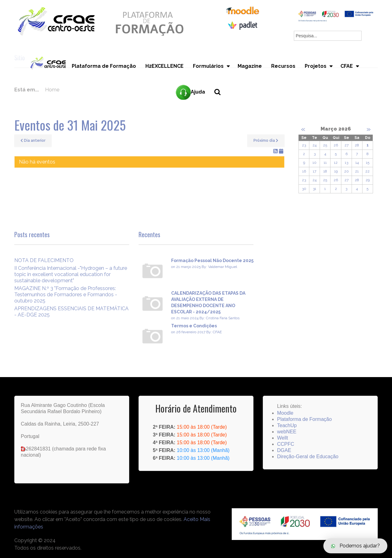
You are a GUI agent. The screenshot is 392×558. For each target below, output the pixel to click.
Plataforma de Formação (104, 66)
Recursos (283, 66)
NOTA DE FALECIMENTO (44, 260)
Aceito (191, 519)
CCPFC (286, 444)
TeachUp (287, 425)
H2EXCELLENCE (164, 66)
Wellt (283, 438)
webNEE (287, 432)
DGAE (284, 450)
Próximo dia (266, 141)
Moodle (285, 413)
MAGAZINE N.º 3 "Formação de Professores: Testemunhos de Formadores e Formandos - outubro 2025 (66, 295)
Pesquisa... (221, 103)
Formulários (208, 66)
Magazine (250, 66)
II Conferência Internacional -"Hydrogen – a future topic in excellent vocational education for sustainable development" (71, 274)
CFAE (347, 66)
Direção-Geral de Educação (308, 457)
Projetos (316, 66)
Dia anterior (33, 141)
